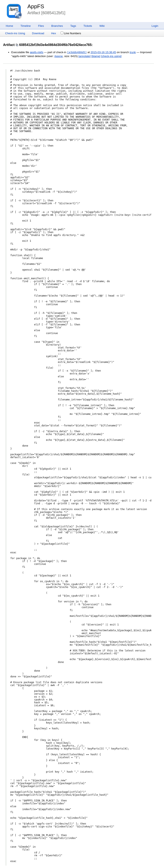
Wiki (102, 26)
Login (155, 26)
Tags (73, 26)
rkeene (58, 56)
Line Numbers (71, 33)
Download (38, 33)
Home (9, 26)
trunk (133, 52)
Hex (54, 33)
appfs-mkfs (36, 52)
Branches (57, 26)
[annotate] (85, 56)
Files (41, 26)
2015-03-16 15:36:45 (103, 52)
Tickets (88, 26)
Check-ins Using (15, 33)
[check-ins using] (111, 56)
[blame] (96, 56)
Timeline (26, 26)
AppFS (36, 6)
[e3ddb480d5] (77, 52)
